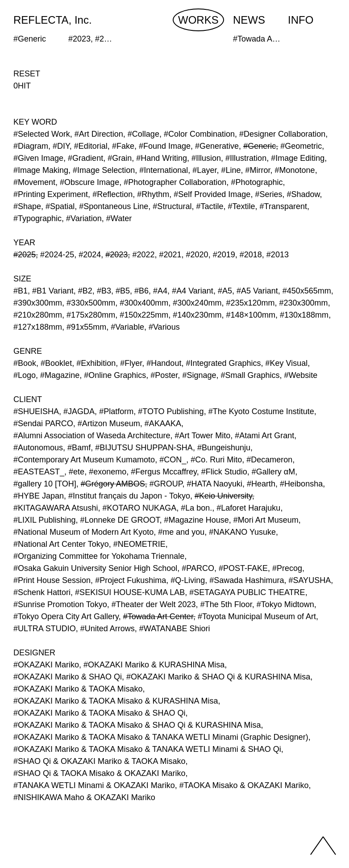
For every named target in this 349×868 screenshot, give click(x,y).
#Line (231, 170)
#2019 (224, 255)
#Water (119, 218)
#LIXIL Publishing (44, 520)
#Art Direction (99, 134)
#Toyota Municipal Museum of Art (257, 616)
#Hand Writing (162, 158)
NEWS (249, 20)
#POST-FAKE (243, 568)
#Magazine (60, 375)
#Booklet (56, 363)
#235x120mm (250, 303)
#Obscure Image (89, 182)
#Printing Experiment (51, 194)
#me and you (181, 532)
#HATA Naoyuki (215, 484)
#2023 (116, 255)
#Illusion (206, 158)
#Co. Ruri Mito (216, 460)
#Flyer (131, 363)
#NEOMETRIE (139, 544)
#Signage (199, 375)
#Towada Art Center (158, 616)
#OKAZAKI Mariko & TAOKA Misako (78, 689)
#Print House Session (52, 580)
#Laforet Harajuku (248, 508)
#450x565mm (307, 291)
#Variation (84, 218)
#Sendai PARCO (43, 424)
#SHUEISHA (36, 411)
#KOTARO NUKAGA (139, 508)
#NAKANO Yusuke (242, 532)
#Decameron (269, 460)
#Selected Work (42, 134)
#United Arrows (108, 629)
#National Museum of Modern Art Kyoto (83, 532)
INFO (301, 20)
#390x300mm (38, 303)
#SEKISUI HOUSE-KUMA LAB (130, 592)
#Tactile (210, 206)
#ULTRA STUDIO (45, 629)
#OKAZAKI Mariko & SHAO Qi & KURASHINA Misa (218, 677)
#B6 (141, 291)
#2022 (143, 255)
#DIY (61, 146)
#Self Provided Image (212, 194)
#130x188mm (304, 315)
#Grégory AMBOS (113, 484)
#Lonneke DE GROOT (120, 520)
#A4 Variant (193, 291)
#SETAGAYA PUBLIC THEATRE (247, 592)
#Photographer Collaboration (175, 182)
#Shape (27, 206)
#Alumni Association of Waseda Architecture (92, 436)
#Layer (204, 170)
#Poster (164, 375)
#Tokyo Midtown (285, 604)
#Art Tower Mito (203, 436)
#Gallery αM (273, 472)
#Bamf (79, 448)
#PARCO (198, 568)
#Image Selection (104, 170)
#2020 (197, 255)
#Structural (172, 206)
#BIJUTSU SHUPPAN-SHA (144, 448)
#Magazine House (197, 520)
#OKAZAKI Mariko (46, 665)
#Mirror (258, 170)
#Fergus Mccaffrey (164, 472)
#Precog (287, 568)
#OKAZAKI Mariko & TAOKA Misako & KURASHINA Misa (116, 701)
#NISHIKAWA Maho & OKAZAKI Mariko (84, 797)
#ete (77, 472)
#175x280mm (91, 315)
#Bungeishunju (224, 448)
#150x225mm (144, 315)
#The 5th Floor (226, 604)
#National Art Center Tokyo (61, 544)
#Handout (164, 363)
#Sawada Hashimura (247, 580)
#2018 (251, 255)
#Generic (260, 146)
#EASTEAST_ (39, 472)
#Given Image (38, 158)
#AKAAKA (163, 424)
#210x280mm (38, 315)
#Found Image (165, 146)
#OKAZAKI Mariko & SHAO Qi (68, 677)
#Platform (116, 411)
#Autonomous (38, 448)
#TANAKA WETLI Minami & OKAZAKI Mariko (94, 785)
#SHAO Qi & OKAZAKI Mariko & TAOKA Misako (99, 761)
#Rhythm (153, 194)
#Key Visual (287, 363)
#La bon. (196, 508)
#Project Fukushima (131, 580)
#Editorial (91, 146)
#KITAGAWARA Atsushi (56, 508)
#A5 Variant (257, 291)
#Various (164, 327)
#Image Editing (298, 158)
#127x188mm (38, 327)
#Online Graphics (115, 375)
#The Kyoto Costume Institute (261, 411)
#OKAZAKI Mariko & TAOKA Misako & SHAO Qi (99, 713)
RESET (27, 74)
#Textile (242, 206)
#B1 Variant (53, 291)
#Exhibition (96, 363)
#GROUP (166, 484)
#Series (268, 194)
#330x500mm (91, 303)
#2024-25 (57, 255)
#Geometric (301, 146)
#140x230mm (197, 315)
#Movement (34, 182)
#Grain (120, 158)
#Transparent (283, 206)
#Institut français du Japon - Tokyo (129, 496)
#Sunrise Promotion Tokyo (60, 604)
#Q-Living (188, 580)
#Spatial (60, 206)
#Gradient (85, 158)
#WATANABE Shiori (175, 629)
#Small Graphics (250, 375)
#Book (25, 363)
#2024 (90, 255)
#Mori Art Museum (266, 520)
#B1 (21, 291)
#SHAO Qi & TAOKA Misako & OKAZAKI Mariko (99, 773)
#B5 (123, 291)
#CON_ (173, 460)
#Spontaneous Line (114, 206)
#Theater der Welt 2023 (154, 604)
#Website (301, 375)
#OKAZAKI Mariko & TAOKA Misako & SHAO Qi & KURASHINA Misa (137, 725)
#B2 (85, 291)
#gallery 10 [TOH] (45, 484)
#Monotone (295, 170)
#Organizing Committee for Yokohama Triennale (99, 556)
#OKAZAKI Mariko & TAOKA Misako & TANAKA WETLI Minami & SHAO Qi (147, 749)
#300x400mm (144, 303)
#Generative (217, 146)
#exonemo (108, 472)
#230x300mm (304, 303)
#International (164, 170)
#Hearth (261, 484)
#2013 (278, 255)
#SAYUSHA (310, 580)
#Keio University (223, 496)
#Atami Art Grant (264, 436)
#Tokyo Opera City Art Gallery (66, 616)
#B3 (104, 291)
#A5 (225, 291)
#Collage (143, 134)
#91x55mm (86, 327)
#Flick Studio (224, 472)
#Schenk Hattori (42, 592)
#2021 (170, 255)
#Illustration (246, 158)
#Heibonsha (301, 484)
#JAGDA (79, 411)
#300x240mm (197, 303)
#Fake (123, 146)
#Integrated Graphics (223, 363)
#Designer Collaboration (282, 134)
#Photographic (257, 182)
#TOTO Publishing (171, 411)
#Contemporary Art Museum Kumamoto (84, 460)
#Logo (25, 375)
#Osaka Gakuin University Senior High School (95, 568)
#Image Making (41, 170)
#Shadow (303, 194)
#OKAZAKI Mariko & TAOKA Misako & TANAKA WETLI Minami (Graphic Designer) (161, 737)
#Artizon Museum (109, 424)
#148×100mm (251, 315)
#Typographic (37, 218)
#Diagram (31, 146)
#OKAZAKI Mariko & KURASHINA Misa (154, 665)
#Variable (127, 327)
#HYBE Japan (39, 496)
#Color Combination (199, 134)
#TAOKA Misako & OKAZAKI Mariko (244, 785)
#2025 (25, 255)
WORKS (198, 20)
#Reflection (112, 194)
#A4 (160, 291)
